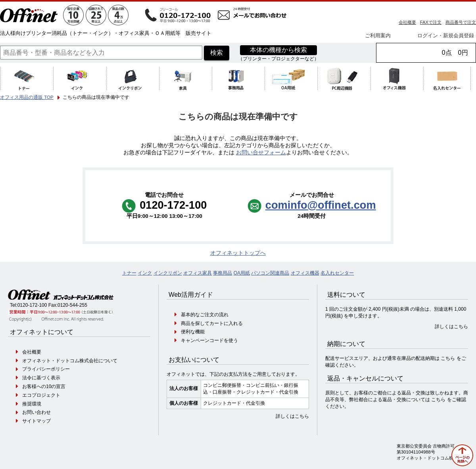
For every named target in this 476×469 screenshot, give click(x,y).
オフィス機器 (305, 273)
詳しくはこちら (292, 416)
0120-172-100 (32, 305)
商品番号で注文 (461, 22)
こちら (448, 358)
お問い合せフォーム (261, 153)
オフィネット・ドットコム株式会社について (70, 361)
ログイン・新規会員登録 (446, 36)
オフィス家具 (198, 273)
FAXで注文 (431, 22)
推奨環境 (32, 404)
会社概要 (407, 22)
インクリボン (168, 273)
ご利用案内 (378, 36)
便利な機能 (193, 332)
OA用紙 (242, 273)
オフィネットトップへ (238, 253)
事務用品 (223, 273)
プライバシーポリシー (46, 369)
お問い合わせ (36, 412)
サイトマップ (36, 421)
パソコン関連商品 (270, 273)
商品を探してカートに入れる (212, 323)
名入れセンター (337, 273)
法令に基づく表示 (41, 378)
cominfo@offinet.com (321, 205)
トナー (129, 273)
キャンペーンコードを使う (209, 340)
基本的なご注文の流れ (205, 315)
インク (145, 273)
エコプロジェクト (41, 395)
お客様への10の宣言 (44, 386)
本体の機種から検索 (278, 50)
